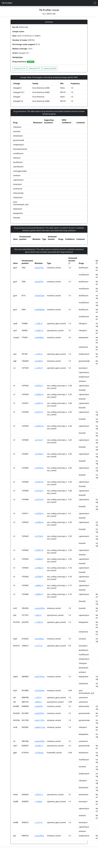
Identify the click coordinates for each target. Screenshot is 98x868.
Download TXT (34, 68)
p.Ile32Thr (39, 706)
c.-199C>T (39, 323)
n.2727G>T (39, 491)
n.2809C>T (39, 594)
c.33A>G (38, 615)
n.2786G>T (39, 559)
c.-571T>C (39, 646)
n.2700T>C (39, 403)
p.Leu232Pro (40, 608)
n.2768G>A (39, 522)
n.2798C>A (39, 568)
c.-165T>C (39, 354)
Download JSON (50, 68)
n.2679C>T (39, 386)
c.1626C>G (39, 330)
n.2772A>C (39, 536)
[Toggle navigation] (95, 3)
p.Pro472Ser (40, 296)
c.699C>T (38, 702)
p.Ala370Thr (40, 713)
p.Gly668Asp (40, 310)
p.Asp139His (40, 741)
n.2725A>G (39, 468)
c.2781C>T (39, 795)
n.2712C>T (39, 440)
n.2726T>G (39, 482)
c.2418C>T (39, 746)
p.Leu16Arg (39, 836)
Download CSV (20, 68)
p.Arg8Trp (39, 361)
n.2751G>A (39, 499)
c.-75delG (38, 801)
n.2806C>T (39, 585)
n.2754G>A (39, 513)
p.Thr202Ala (40, 691)
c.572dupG (39, 753)
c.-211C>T (39, 822)
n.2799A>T (39, 577)
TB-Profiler (7, 3)
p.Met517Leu (40, 727)
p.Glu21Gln (39, 268)
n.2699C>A (39, 394)
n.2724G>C (39, 454)
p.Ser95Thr (39, 282)
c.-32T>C (38, 697)
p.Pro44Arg (39, 639)
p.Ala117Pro (40, 720)
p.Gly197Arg (40, 677)
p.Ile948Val (39, 337)
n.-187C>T (39, 368)
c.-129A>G (39, 622)
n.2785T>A (39, 550)
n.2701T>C (39, 412)
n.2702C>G (39, 426)
